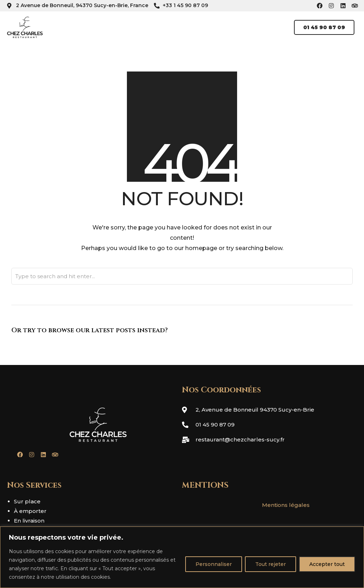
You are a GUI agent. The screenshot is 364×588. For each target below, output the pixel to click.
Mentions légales (286, 505)
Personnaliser (214, 564)
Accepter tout (327, 564)
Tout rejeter (271, 564)
